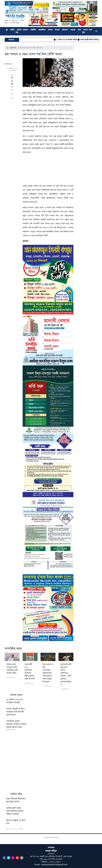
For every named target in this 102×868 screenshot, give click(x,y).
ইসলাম (57, 30)
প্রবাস (79, 30)
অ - (12, 98)
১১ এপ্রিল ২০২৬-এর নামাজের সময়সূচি (69, 40)
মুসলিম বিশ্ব (13, 48)
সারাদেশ (25, 30)
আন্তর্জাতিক (42, 30)
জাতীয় (12, 30)
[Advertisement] (48, 170)
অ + (12, 94)
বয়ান (90, 30)
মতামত (50, 30)
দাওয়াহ (73, 30)
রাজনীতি (33, 30)
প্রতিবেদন (65, 30)
